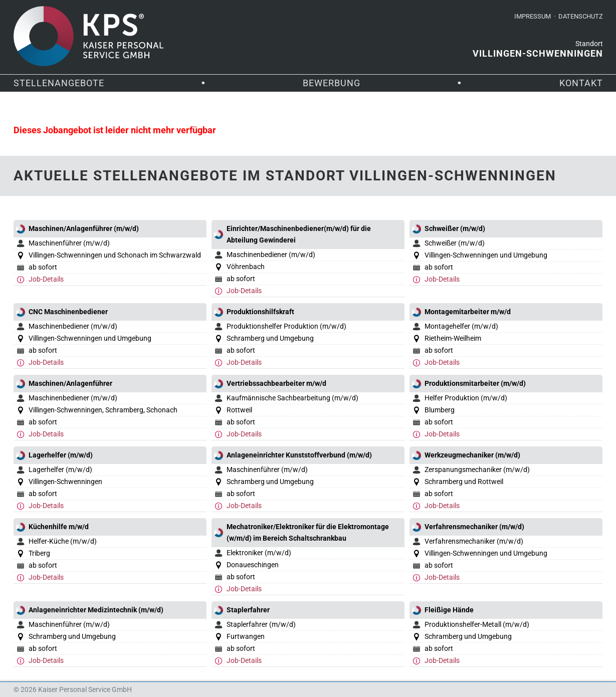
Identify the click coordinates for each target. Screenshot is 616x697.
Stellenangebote (59, 83)
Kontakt (581, 83)
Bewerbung (332, 83)
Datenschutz (581, 16)
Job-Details (46, 279)
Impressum (533, 16)
